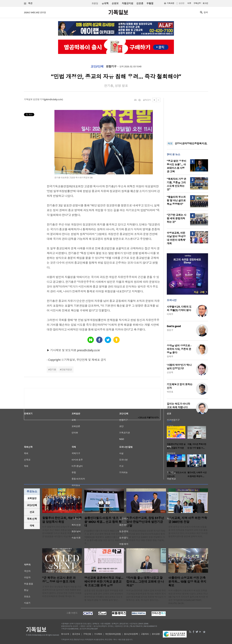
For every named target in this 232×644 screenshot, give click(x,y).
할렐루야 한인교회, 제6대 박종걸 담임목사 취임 (62, 520)
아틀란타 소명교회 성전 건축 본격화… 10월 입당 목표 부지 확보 (187, 582)
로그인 (205, 3)
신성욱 (170, 372)
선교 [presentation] (32, 512)
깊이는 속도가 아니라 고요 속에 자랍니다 (178, 406)
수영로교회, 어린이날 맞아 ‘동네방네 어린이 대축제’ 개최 (176, 238)
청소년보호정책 (131, 634)
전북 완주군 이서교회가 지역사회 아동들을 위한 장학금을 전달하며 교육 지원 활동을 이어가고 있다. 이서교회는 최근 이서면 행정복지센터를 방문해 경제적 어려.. (188, 532)
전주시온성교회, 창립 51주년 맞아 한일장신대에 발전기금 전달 (145, 522)
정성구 (170, 330)
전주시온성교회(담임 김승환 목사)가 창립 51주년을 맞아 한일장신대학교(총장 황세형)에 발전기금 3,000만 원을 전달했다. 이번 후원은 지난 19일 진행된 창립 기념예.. (146, 535)
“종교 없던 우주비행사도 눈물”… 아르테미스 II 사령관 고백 (176, 166)
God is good (174, 326)
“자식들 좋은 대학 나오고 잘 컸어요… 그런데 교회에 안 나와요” (145, 582)
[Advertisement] (187, 118)
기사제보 (98, 634)
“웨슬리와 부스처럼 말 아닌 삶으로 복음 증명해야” (176, 200)
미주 (189, 3)
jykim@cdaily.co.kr (53, 99)
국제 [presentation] (32, 526)
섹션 (28, 3)
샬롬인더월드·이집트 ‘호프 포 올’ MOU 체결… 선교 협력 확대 (103, 522)
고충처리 (145, 634)
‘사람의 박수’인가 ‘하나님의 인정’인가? (179, 367)
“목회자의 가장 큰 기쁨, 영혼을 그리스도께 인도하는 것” (176, 184)
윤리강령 (156, 634)
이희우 (170, 314)
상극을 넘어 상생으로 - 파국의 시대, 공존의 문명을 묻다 (179, 349)
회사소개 (65, 634)
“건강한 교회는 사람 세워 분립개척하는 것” (176, 218)
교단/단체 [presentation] (32, 505)
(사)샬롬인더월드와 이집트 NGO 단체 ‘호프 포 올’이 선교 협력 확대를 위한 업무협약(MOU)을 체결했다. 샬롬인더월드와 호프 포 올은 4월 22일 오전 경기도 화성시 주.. (103, 537)
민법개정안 (67, 369)
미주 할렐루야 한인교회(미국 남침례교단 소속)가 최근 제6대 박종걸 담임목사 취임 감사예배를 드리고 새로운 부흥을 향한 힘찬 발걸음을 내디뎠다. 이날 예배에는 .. (62, 532)
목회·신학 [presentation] (32, 519)
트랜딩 (95, 3)
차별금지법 (127, 3)
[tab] (32, 498)
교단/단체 (97, 66)
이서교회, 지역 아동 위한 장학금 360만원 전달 (188, 520)
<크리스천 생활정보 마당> (148, 418)
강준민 (170, 411)
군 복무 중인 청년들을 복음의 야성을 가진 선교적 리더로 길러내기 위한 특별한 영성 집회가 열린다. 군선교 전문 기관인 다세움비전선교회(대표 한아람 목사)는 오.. (62, 591)
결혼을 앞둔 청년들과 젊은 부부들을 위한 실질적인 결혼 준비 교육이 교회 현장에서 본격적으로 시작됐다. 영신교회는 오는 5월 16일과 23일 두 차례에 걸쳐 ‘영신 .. (104, 595)
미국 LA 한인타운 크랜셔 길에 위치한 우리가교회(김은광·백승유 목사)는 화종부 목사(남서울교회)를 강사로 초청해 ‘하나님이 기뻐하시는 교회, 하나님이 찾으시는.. (146, 595)
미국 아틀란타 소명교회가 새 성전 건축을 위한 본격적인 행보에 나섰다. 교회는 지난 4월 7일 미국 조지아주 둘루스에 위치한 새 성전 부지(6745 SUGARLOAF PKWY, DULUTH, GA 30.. (188, 597)
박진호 (170, 392)
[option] (177, 439)
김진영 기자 (39, 99)
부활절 (150, 3)
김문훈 (140, 3)
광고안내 (76, 634)
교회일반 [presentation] (32, 498)
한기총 (53, 369)
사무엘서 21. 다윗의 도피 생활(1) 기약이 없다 (179, 308)
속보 (170, 143)
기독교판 (170, 3)
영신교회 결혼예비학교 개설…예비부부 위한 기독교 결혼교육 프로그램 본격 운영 (104, 582)
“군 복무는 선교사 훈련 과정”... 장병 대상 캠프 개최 (59, 580)
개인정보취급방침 (113, 634)
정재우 (170, 356)
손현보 (115, 3)
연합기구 (111, 66)
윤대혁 (105, 3)
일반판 (182, 3)
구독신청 (197, 3)
